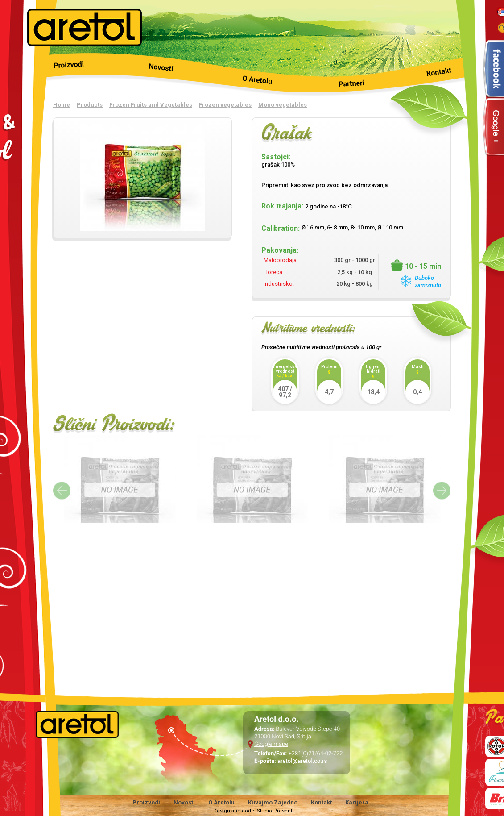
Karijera (357, 802)
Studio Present (275, 811)
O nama (252, 75)
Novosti (166, 75)
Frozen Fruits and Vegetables (151, 105)
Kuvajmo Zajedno (273, 802)
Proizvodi (146, 802)
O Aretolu (221, 802)
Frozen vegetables (225, 105)
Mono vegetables (283, 105)
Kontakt (423, 75)
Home (62, 105)
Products (81, 75)
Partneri (338, 75)
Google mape (271, 744)
